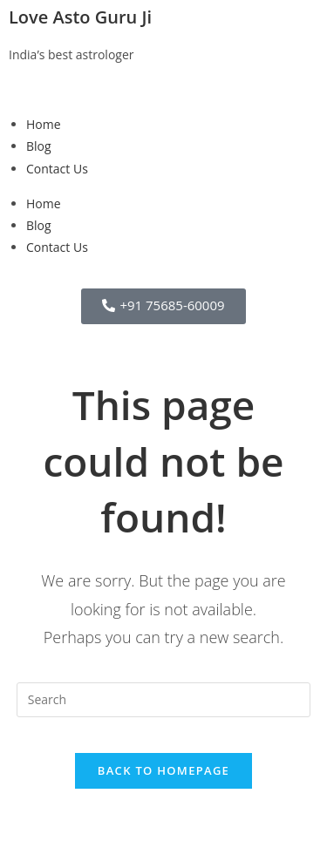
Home (44, 124)
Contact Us (57, 169)
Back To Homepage (163, 770)
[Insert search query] (164, 700)
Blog (39, 146)
